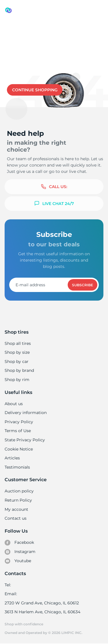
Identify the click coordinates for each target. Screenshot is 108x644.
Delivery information (25, 413)
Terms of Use (18, 431)
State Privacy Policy (24, 440)
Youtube (18, 561)
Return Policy (18, 500)
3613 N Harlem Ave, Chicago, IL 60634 (42, 612)
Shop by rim (17, 380)
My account (16, 509)
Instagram (20, 552)
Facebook (19, 543)
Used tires (16, 29)
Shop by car (16, 361)
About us (14, 404)
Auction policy (19, 491)
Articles (12, 458)
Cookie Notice (19, 449)
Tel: (8, 585)
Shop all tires (18, 343)
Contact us (58, 69)
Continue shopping (35, 90)
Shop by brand (19, 370)
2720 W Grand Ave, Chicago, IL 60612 (41, 603)
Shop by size (17, 352)
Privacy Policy (18, 422)
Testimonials (17, 467)
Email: (11, 594)
